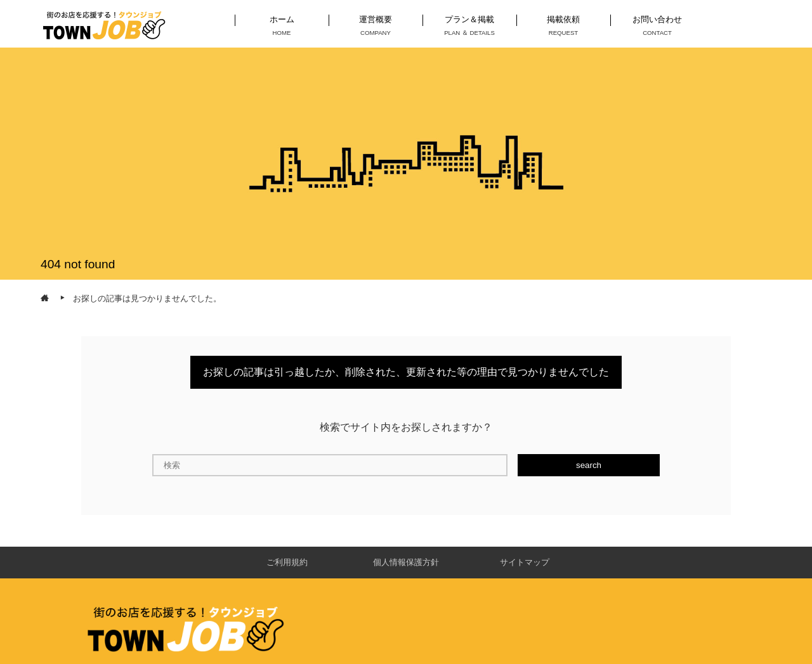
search (589, 465)
